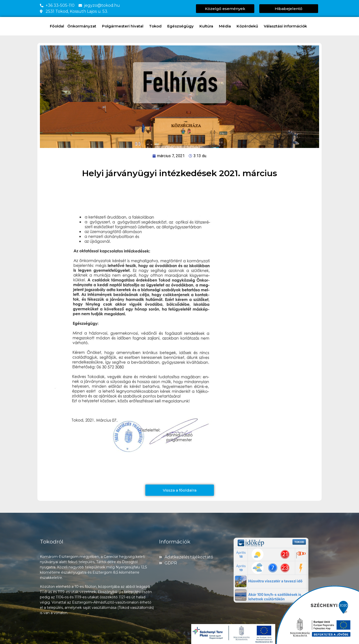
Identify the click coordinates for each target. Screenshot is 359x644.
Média (226, 26)
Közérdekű (249, 26)
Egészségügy (182, 26)
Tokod (157, 26)
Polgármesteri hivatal (124, 26)
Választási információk (287, 26)
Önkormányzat (83, 26)
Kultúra (208, 26)
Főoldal (57, 26)
